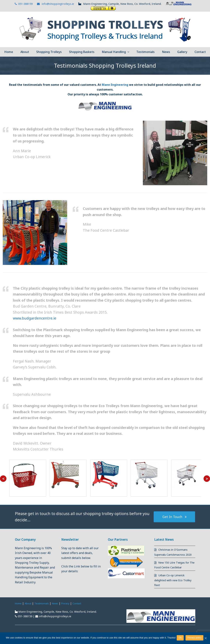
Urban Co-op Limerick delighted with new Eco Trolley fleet (172, 585)
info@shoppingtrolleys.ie (56, 4)
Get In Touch (174, 517)
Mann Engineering (115, 85)
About (30, 608)
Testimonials (45, 608)
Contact (84, 608)
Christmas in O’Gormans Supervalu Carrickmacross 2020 (173, 554)
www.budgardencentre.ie (35, 318)
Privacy (71, 608)
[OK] (205, 638)
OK (181, 638)
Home (19, 608)
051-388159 (24, 4)
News (60, 608)
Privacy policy (195, 638)
